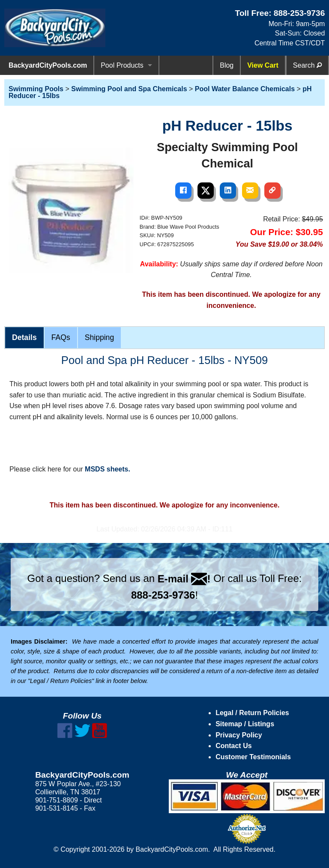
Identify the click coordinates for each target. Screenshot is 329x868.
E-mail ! (184, 579)
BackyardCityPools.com (48, 65)
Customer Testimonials (253, 757)
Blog (227, 65)
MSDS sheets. (108, 469)
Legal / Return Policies (252, 713)
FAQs (61, 337)
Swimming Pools (36, 89)
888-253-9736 (299, 13)
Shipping (99, 337)
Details (24, 337)
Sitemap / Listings (245, 724)
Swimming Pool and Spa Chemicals (129, 89)
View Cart (263, 65)
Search (307, 65)
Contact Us (233, 746)
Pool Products (122, 65)
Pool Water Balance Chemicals (245, 89)
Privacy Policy (239, 735)
